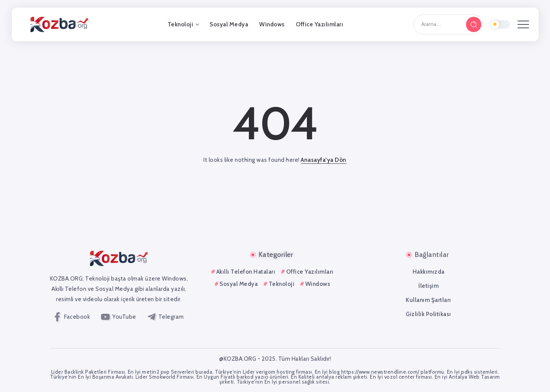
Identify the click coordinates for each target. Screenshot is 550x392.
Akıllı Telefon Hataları (246, 272)
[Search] (448, 24)
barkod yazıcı (253, 377)
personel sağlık (297, 382)
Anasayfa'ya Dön (324, 160)
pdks (467, 372)
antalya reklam (334, 377)
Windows (318, 284)
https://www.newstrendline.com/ (380, 372)
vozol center (400, 377)
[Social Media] (72, 317)
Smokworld (162, 377)
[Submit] (474, 24)
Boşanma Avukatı (113, 377)
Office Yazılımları (310, 272)
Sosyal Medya (239, 284)
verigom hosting (276, 372)
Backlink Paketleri (86, 372)
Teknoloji (282, 284)
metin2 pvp (156, 372)
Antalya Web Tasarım (474, 377)
